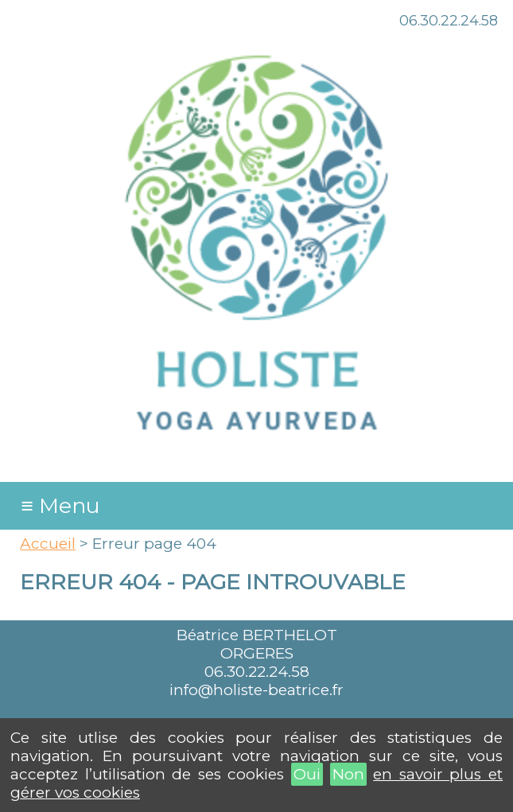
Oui (307, 774)
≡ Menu (61, 505)
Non (348, 774)
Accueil (48, 544)
